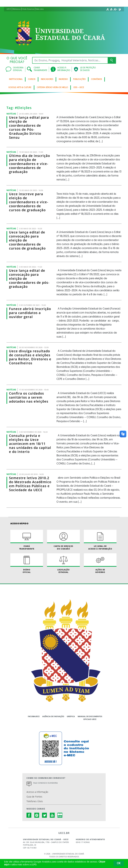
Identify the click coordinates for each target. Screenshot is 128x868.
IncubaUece (34, 716)
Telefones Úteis (35, 801)
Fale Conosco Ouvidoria (45, 783)
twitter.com (44, 815)
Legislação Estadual (63, 563)
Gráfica (71, 716)
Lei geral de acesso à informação (100, 540)
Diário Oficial (27, 563)
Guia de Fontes (34, 797)
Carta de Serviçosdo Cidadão (63, 540)
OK (119, 863)
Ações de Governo (100, 563)
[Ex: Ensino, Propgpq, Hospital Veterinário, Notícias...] (70, 60)
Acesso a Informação (37, 792)
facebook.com (29, 815)
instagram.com (37, 815)
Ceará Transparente (27, 540)
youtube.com (52, 815)
